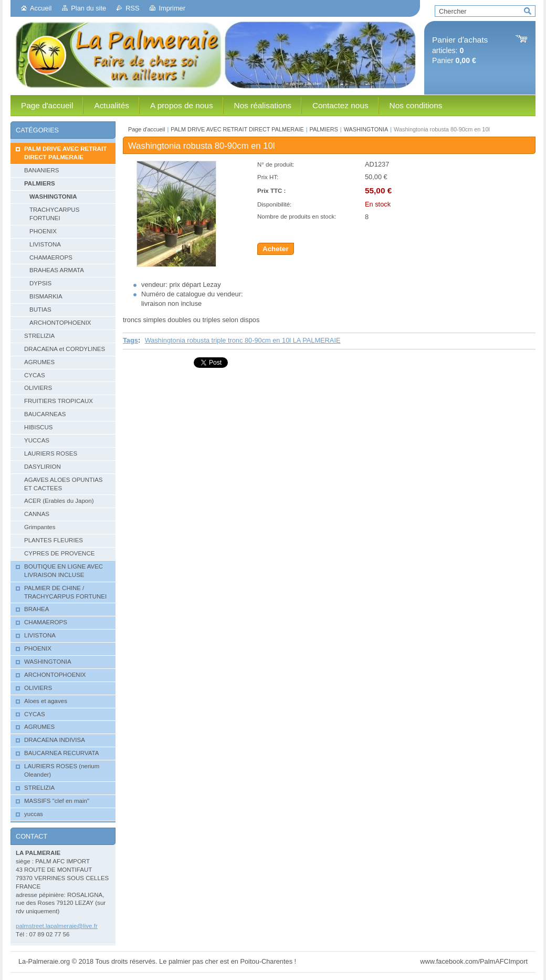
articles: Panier (460, 50)
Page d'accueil (146, 129)
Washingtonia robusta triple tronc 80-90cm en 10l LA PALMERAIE (243, 340)
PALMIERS (324, 129)
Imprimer (172, 8)
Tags (130, 340)
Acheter (276, 249)
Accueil (41, 8)
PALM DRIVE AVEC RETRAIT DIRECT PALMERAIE (237, 129)
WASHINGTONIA (366, 129)
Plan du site (88, 8)
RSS (132, 8)
